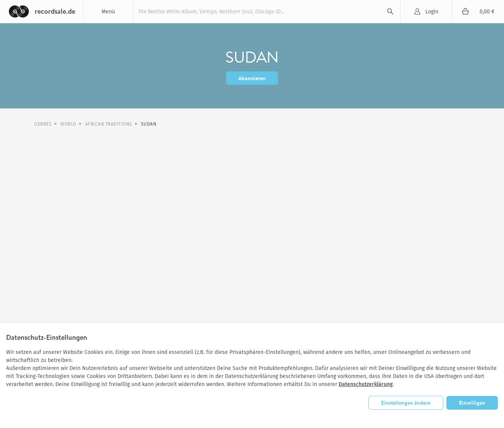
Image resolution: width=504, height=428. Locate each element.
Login (432, 12)
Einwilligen (472, 403)
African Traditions (109, 124)
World (68, 124)
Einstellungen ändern (406, 403)
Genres (43, 124)
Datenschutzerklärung (366, 384)
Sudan (149, 124)
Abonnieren (252, 78)
